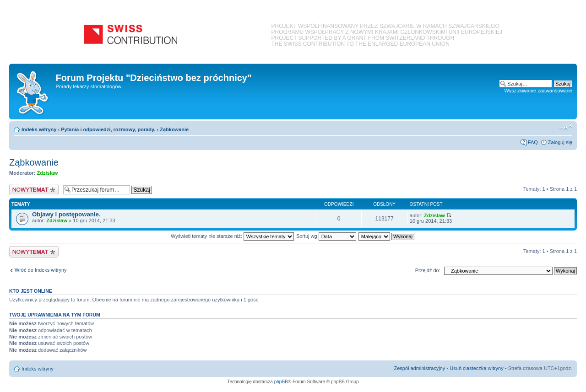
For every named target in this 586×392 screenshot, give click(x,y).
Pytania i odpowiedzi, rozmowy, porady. (108, 129)
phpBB (281, 382)
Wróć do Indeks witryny (41, 270)
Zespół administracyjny (420, 368)
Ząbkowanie (174, 129)
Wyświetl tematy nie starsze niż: (232, 236)
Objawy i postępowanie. (66, 214)
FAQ (533, 142)
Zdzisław (48, 173)
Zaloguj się (560, 142)
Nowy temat (34, 190)
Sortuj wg (326, 236)
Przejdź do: (428, 270)
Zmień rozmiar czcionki (566, 128)
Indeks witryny (39, 129)
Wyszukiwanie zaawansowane (538, 91)
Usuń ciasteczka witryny (476, 368)
